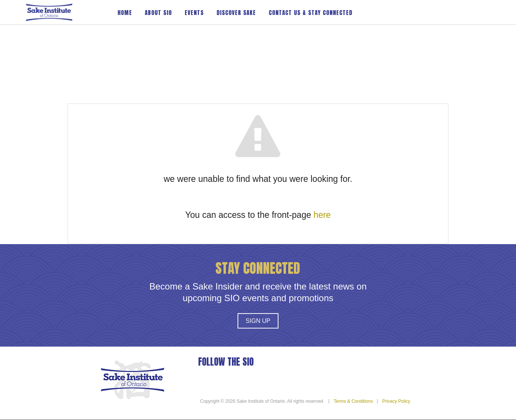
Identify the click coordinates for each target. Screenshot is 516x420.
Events (194, 13)
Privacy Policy (396, 401)
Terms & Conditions (353, 401)
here (322, 215)
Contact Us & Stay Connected (311, 13)
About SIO (158, 13)
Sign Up (258, 321)
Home (125, 13)
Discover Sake (236, 13)
